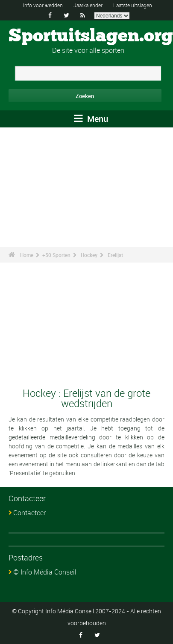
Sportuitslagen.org (91, 36)
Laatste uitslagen (133, 5)
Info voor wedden (43, 5)
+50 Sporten (56, 255)
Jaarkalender (88, 5)
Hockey (89, 255)
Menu (91, 119)
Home (27, 255)
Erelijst (115, 255)
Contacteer (29, 513)
